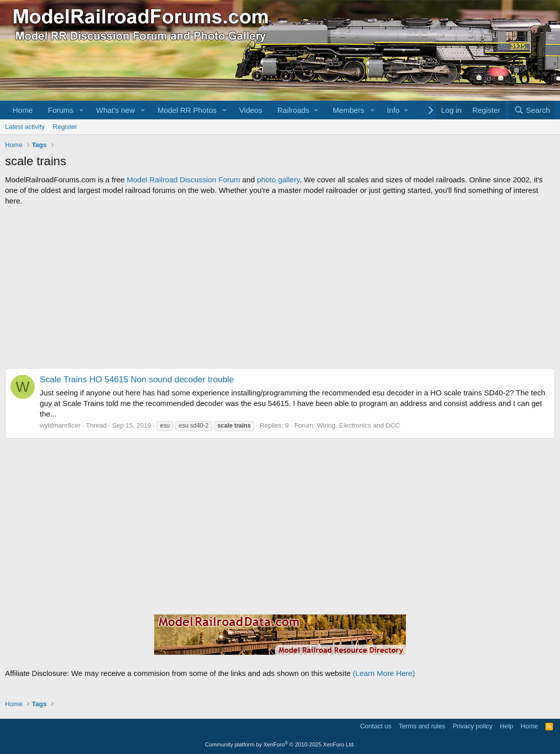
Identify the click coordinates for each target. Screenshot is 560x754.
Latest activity (25, 127)
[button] (82, 110)
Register (65, 127)
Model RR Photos (187, 110)
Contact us (376, 726)
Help (507, 726)
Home (23, 110)
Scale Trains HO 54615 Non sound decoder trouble (137, 380)
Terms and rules (422, 726)
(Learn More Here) (384, 673)
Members (349, 110)
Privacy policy (473, 726)
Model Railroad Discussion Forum (184, 180)
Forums (61, 110)
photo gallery (278, 180)
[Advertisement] (280, 287)
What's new (116, 110)
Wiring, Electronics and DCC (358, 425)
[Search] (532, 110)
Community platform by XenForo (280, 744)
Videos (251, 110)
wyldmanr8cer (60, 425)
